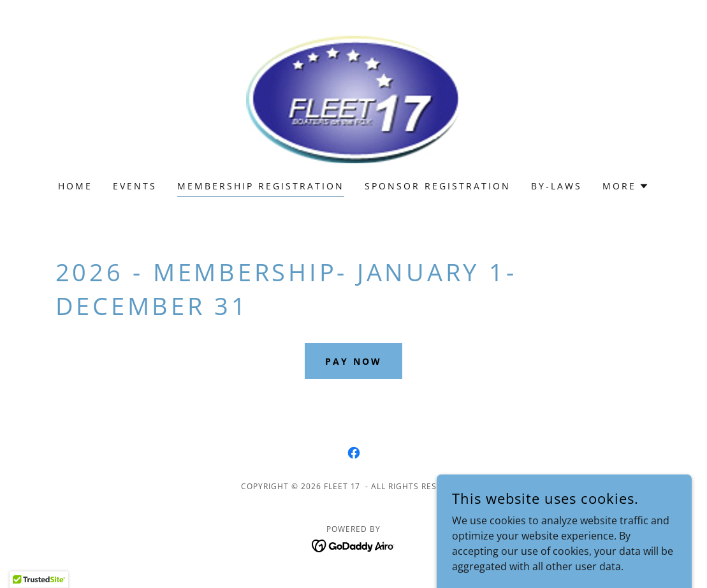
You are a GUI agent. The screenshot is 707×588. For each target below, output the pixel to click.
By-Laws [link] (557, 186)
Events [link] (135, 186)
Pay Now (353, 361)
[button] (626, 186)
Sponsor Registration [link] (438, 186)
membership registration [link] (261, 186)
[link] (353, 98)
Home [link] (75, 186)
